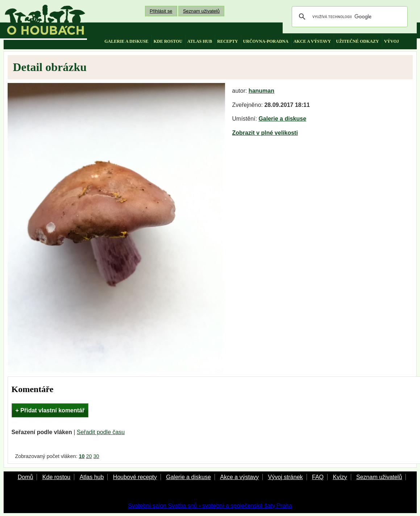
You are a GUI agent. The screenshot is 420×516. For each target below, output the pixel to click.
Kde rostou (56, 477)
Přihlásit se (161, 11)
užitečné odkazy (357, 41)
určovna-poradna (266, 41)
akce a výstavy (312, 41)
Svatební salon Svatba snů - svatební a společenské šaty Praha (210, 506)
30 (96, 456)
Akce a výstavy (239, 477)
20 (89, 456)
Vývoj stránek (285, 477)
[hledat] (349, 17)
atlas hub (200, 41)
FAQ (318, 477)
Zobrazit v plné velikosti (265, 133)
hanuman (261, 91)
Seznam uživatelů (201, 11)
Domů (26, 477)
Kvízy (340, 477)
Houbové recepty (135, 477)
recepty (227, 41)
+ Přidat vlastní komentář (50, 410)
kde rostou (168, 41)
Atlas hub (92, 477)
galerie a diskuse (126, 41)
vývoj (392, 41)
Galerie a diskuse (282, 119)
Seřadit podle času (101, 432)
